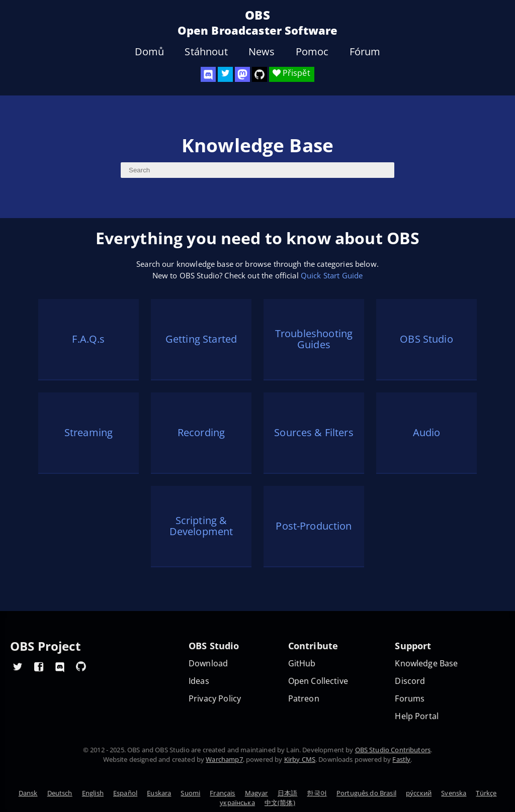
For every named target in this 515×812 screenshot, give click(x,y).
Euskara (159, 793)
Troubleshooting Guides (314, 339)
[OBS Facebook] (39, 666)
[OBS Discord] (208, 74)
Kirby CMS (300, 759)
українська (237, 802)
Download (208, 664)
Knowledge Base (426, 664)
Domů (150, 52)
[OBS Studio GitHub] (260, 74)
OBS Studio (426, 339)
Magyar (256, 793)
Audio (427, 432)
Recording (201, 432)
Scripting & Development (201, 526)
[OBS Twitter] (225, 74)
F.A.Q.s (88, 339)
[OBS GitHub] (81, 666)
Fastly (401, 759)
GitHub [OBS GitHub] (302, 664)
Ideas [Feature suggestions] (199, 681)
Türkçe (486, 793)
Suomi (190, 793)
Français (222, 793)
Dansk (28, 793)
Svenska (454, 793)
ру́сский (419, 793)
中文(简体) (280, 802)
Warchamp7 (224, 759)
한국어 (317, 793)
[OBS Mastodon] (242, 74)
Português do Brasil (366, 793)
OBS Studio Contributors (393, 750)
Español (125, 793)
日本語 (287, 793)
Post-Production (314, 526)
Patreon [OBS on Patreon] (304, 699)
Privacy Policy (215, 699)
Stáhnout (206, 52)
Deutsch (60, 793)
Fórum (365, 52)
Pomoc (312, 52)
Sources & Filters (314, 432)
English (93, 793)
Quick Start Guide (332, 275)
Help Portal (417, 716)
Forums (410, 699)
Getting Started (201, 339)
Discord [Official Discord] (410, 681)
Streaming (89, 432)
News (262, 52)
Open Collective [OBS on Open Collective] (318, 681)
